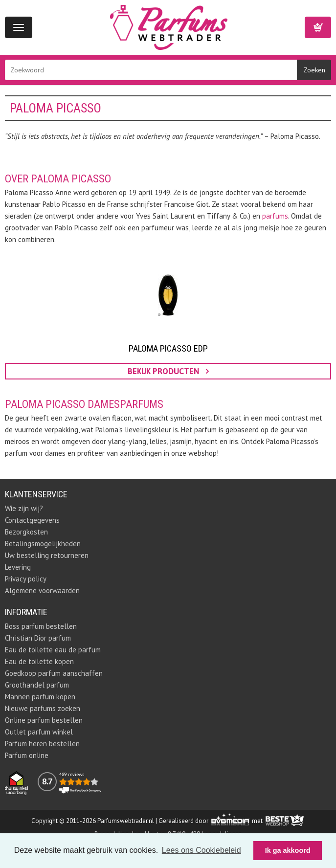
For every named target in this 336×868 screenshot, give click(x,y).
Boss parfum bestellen (41, 626)
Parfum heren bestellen (42, 744)
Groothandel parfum (37, 685)
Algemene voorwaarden (42, 590)
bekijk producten (168, 371)
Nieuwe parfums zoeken (43, 708)
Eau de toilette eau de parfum (53, 650)
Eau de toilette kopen (39, 661)
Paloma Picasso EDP (168, 348)
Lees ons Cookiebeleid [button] (202, 850)
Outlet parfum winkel (39, 732)
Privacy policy (26, 579)
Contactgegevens (32, 520)
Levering (18, 567)
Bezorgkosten (26, 532)
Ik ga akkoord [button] (288, 850)
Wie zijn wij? (24, 508)
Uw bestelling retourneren (47, 555)
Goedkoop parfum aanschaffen (54, 673)
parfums (275, 216)
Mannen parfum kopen (40, 697)
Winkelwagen (318, 27)
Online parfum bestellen (44, 720)
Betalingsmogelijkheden (43, 544)
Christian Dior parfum (38, 638)
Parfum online (27, 755)
